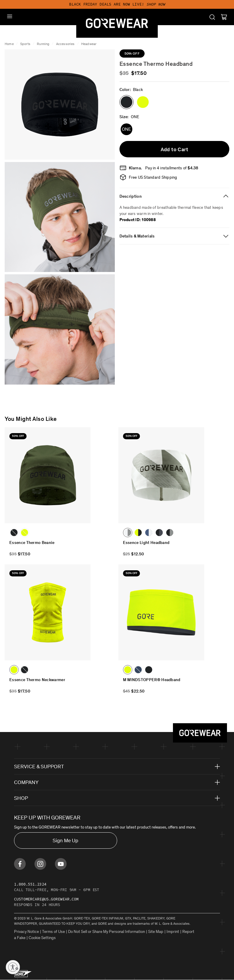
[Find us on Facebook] (20, 864)
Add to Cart (174, 149)
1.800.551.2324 (30, 884)
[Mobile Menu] (10, 16)
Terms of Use (53, 932)
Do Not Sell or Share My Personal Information (106, 932)
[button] (126, 102)
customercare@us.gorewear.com (46, 899)
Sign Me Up (65, 841)
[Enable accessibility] (13, 967)
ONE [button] (126, 129)
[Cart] (224, 17)
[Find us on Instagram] (40, 864)
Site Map (156, 932)
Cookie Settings (42, 938)
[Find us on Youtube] (61, 864)
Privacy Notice (26, 932)
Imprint (173, 932)
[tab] (175, 196)
